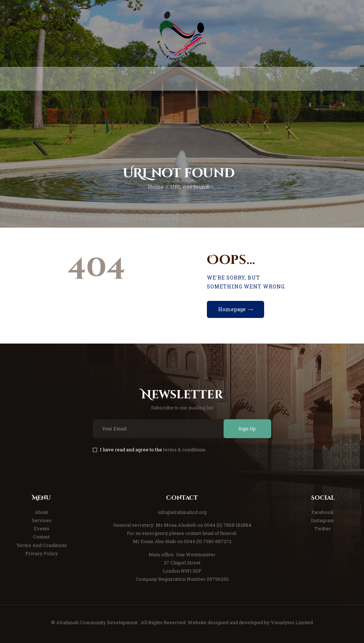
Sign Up (247, 429)
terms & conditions (184, 450)
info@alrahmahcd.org (182, 512)
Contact (41, 537)
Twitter (323, 528)
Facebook (323, 512)
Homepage (232, 309)
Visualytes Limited (292, 622)
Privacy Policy (42, 553)
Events (42, 528)
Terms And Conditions (42, 545)
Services (42, 520)
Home (156, 187)
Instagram (323, 520)
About (41, 512)
